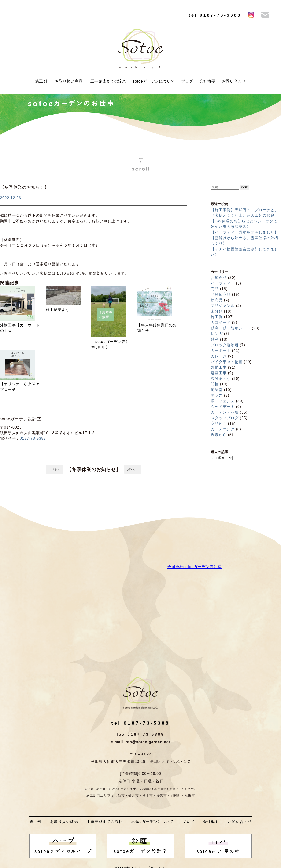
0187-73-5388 (33, 438)
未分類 (217, 311)
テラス (217, 395)
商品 (215, 289)
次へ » (133, 469)
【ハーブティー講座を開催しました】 (245, 232)
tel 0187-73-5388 (215, 15)
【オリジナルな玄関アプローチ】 (20, 387)
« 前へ (54, 469)
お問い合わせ (234, 81)
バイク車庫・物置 (227, 362)
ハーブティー (223, 283)
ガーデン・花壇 (225, 412)
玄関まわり (221, 379)
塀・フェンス (223, 401)
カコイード (221, 322)
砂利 (215, 339)
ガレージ (219, 356)
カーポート (221, 351)
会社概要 (207, 81)
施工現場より (58, 310)
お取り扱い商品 (69, 81)
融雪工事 (219, 373)
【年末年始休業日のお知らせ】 (157, 328)
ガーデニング (223, 429)
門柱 (215, 384)
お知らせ (219, 278)
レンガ (217, 334)
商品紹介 (219, 423)
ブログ (187, 81)
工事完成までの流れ (108, 81)
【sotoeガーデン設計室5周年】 (110, 344)
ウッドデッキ (223, 407)
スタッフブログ (225, 418)
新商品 (217, 300)
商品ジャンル (223, 306)
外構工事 (219, 367)
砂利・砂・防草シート (231, 328)
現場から (219, 435)
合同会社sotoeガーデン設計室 (194, 567)
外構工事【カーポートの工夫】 (20, 328)
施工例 (41, 81)
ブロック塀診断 (225, 345)
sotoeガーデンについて (154, 81)
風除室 (217, 390)
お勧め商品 (221, 294)
